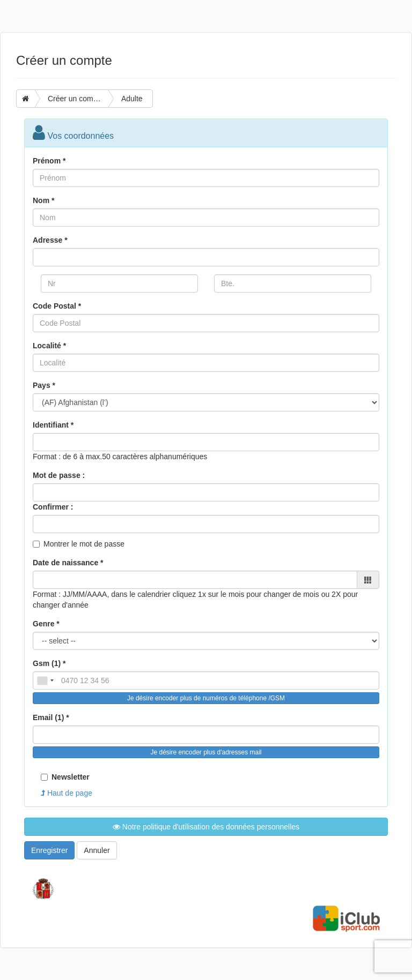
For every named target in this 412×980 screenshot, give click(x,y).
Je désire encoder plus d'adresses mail (206, 752)
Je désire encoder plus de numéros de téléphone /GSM (206, 698)
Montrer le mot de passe (84, 544)
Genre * (46, 624)
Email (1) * (51, 717)
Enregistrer (49, 850)
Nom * (43, 200)
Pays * (44, 385)
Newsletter (65, 777)
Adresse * (50, 240)
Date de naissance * (68, 563)
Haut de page (67, 793)
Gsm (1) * (49, 663)
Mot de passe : (59, 475)
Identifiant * (53, 425)
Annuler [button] (97, 850)
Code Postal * (57, 306)
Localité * (49, 346)
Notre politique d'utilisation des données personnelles (206, 827)
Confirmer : (53, 507)
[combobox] (45, 680)
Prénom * (49, 161)
